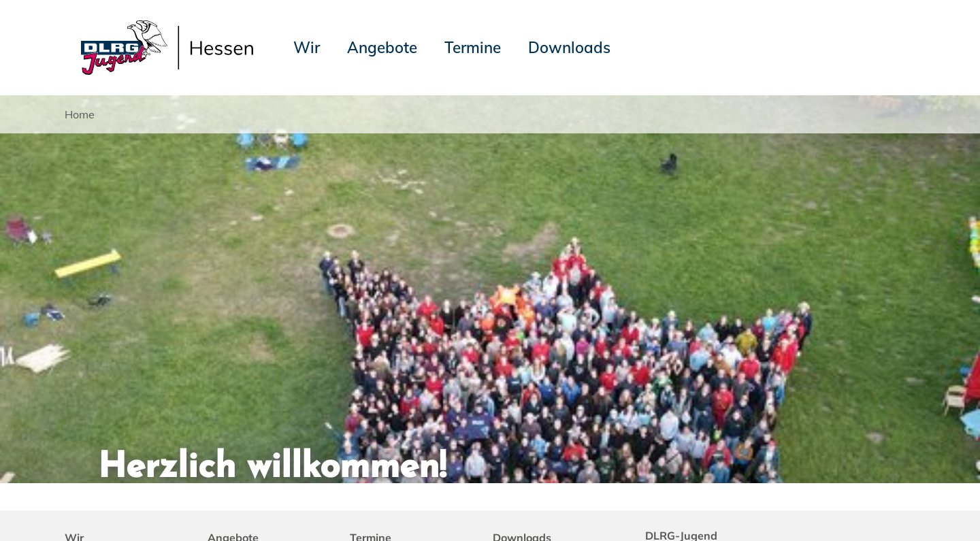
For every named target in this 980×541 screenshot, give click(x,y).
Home (80, 114)
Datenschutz (171, 507)
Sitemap (236, 507)
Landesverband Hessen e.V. (838, 507)
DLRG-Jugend (719, 507)
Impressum (99, 507)
